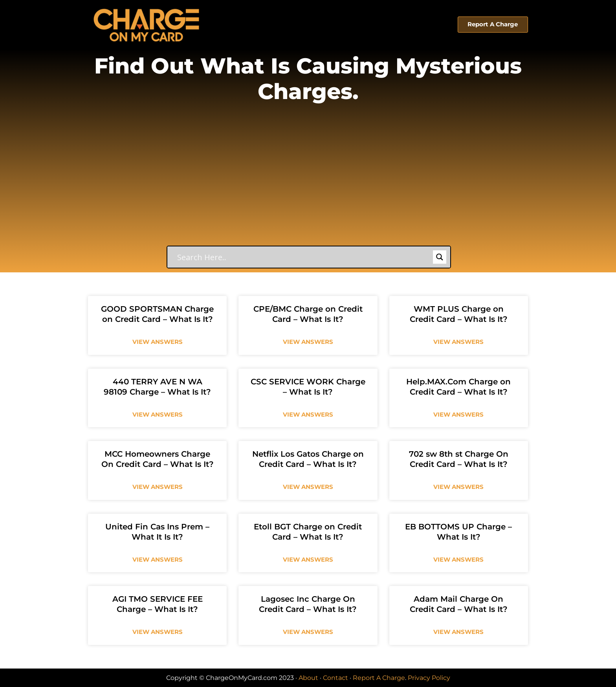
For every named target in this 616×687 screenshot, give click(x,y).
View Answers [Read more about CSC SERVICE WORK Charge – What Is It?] (308, 414)
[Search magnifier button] (440, 257)
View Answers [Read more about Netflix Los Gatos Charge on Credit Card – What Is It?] (308, 487)
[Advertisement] (308, 187)
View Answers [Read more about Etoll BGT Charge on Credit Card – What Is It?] (308, 559)
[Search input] (304, 257)
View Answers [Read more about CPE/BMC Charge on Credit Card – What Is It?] (308, 342)
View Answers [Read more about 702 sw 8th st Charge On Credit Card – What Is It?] (458, 487)
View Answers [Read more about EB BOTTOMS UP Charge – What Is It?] (458, 559)
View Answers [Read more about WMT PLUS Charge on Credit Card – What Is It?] (458, 342)
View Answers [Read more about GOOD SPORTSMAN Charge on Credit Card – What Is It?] (158, 342)
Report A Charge (379, 678)
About (308, 678)
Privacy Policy (429, 678)
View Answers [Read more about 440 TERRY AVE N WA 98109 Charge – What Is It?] (158, 414)
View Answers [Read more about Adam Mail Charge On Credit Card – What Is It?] (458, 632)
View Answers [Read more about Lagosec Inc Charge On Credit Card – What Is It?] (308, 632)
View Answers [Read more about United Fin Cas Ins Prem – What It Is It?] (158, 559)
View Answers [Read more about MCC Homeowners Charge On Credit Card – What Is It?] (158, 487)
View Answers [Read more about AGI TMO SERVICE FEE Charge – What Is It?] (158, 632)
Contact (335, 678)
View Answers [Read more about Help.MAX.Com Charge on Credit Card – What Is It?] (458, 414)
